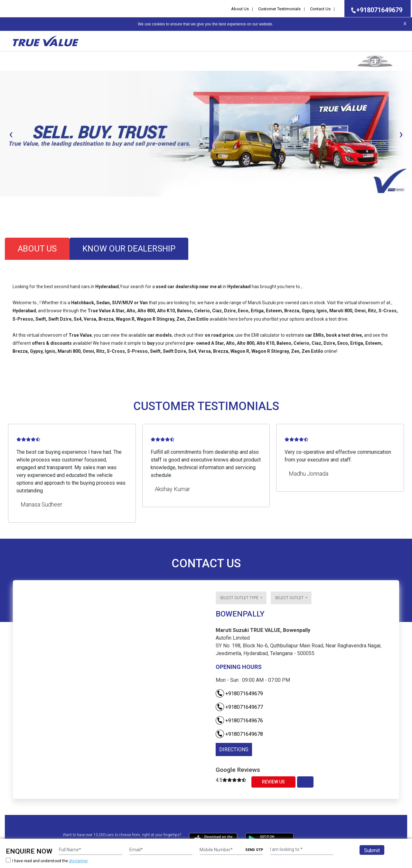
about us (37, 249)
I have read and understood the (47, 861)
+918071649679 (375, 10)
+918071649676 (239, 721)
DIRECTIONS (234, 749)
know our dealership (129, 249)
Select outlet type (240, 598)
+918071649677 (239, 707)
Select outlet (290, 598)
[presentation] (11, 134)
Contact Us (320, 9)
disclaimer (78, 861)
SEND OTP (254, 850)
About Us (240, 9)
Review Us (273, 782)
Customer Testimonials (279, 9)
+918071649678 (239, 734)
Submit (372, 850)
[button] (2, 202)
